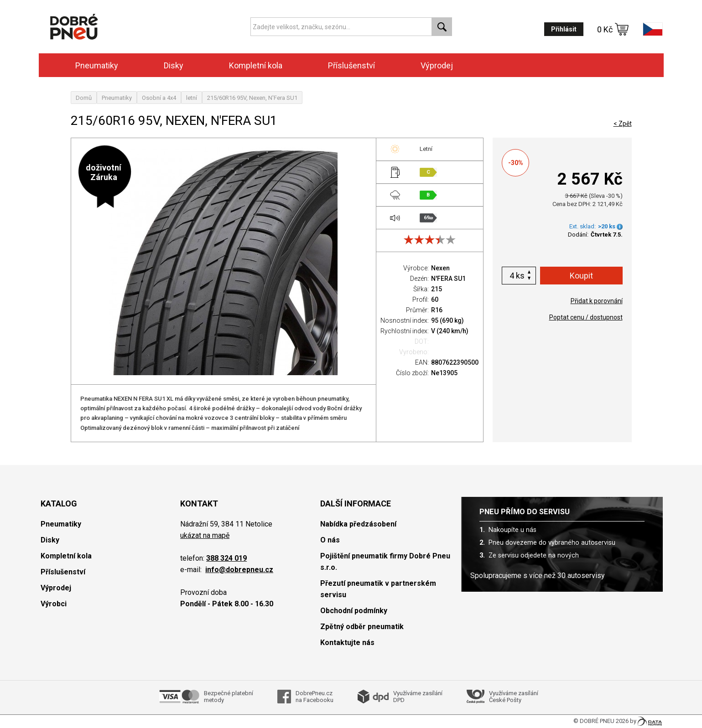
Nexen (440, 268)
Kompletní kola (256, 65)
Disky (174, 65)
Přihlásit (564, 29)
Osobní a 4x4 (159, 98)
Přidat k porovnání (597, 301)
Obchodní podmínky (354, 611)
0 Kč (613, 29)
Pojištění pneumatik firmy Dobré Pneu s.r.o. (385, 562)
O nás (330, 540)
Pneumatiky (97, 65)
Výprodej (437, 65)
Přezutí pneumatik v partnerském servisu (378, 589)
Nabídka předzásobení (358, 524)
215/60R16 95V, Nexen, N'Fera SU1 (252, 98)
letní (192, 98)
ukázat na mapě (205, 535)
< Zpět (623, 124)
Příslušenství (351, 65)
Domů (84, 98)
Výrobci (54, 604)
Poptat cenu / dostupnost (586, 317)
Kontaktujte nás (347, 643)
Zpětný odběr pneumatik (362, 627)
